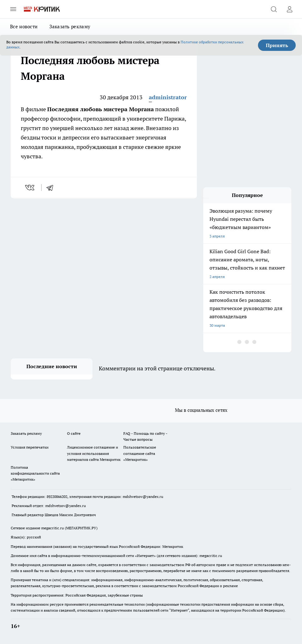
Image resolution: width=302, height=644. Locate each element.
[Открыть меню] (13, 9)
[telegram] (52, 188)
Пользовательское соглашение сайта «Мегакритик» (140, 453)
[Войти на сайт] (289, 9)
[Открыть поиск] (274, 9)
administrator (168, 97)
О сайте (74, 433)
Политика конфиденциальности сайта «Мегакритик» (35, 473)
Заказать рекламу (70, 27)
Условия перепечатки (30, 447)
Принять (277, 45)
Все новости (24, 27)
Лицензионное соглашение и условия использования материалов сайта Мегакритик (94, 453)
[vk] (30, 188)
